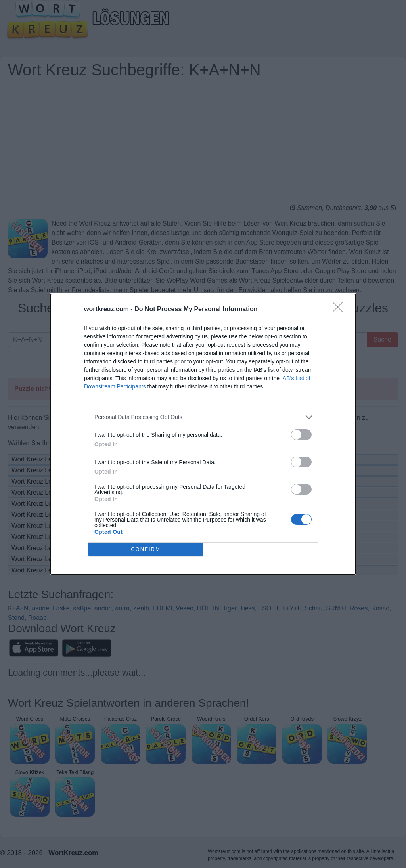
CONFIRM (146, 549)
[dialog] (203, 434)
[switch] (301, 435)
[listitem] (203, 417)
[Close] (340, 310)
